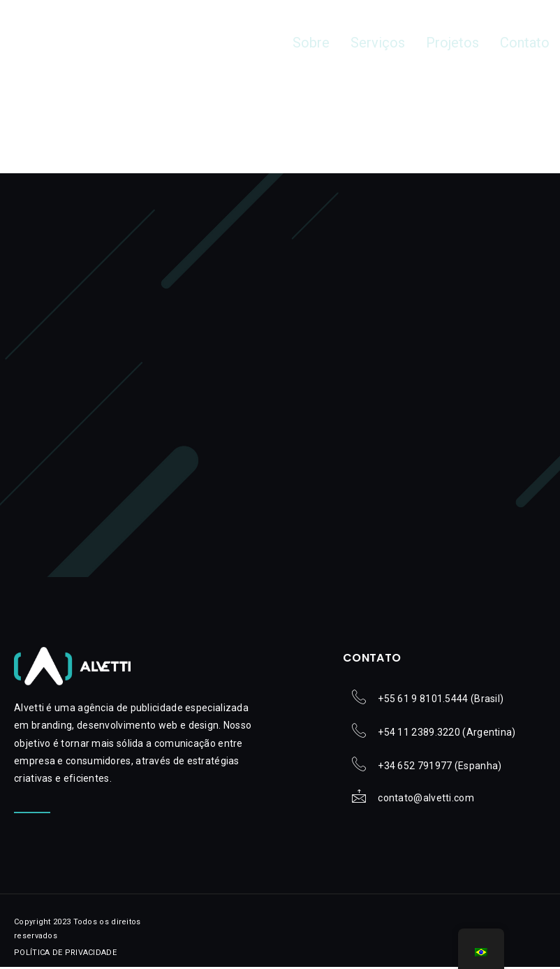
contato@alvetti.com (426, 801)
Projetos (461, 43)
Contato (528, 43)
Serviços (392, 43)
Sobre (330, 43)
